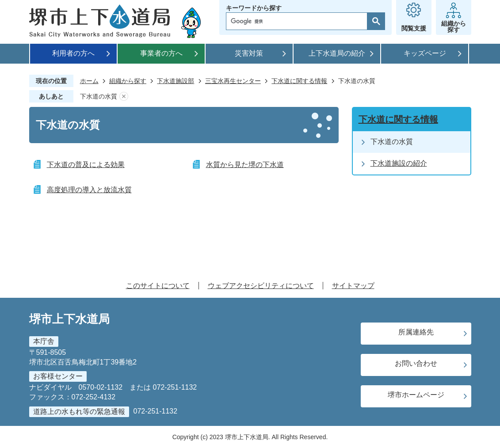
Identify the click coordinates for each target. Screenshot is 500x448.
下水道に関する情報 (299, 81)
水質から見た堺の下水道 (245, 165)
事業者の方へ (161, 53)
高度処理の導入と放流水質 (89, 190)
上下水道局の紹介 (337, 53)
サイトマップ (353, 286)
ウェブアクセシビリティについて (261, 286)
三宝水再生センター (233, 81)
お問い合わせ (416, 363)
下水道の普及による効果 (86, 165)
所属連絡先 (416, 332)
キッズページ (425, 53)
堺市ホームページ (416, 395)
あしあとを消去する (124, 97)
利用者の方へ (73, 53)
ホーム (89, 81)
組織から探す (128, 81)
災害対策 (249, 53)
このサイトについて (158, 286)
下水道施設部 (176, 81)
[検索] (299, 21)
